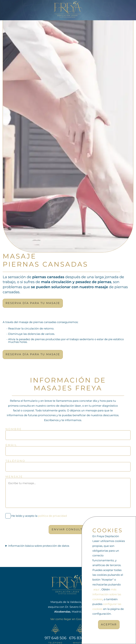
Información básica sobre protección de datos (39, 546)
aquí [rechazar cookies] (96, 589)
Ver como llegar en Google (68, 619)
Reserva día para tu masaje (33, 303)
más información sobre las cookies (107, 594)
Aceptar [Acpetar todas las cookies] (109, 624)
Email (11, 445)
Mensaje (14, 477)
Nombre (14, 429)
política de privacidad (52, 516)
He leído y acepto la (39, 516)
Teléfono (15, 461)
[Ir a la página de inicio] (68, 9)
